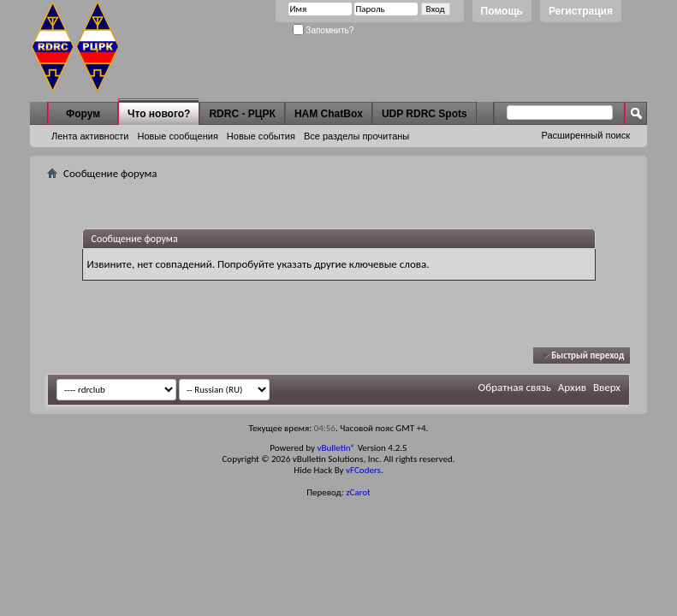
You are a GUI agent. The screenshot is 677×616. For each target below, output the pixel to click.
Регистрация (581, 11)
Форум (83, 114)
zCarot (358, 492)
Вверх (607, 387)
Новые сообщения (177, 136)
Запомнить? (324, 30)
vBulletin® (336, 448)
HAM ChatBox (329, 114)
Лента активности (90, 136)
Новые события (261, 136)
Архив (572, 387)
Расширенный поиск (585, 135)
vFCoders (363, 470)
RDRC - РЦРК (242, 114)
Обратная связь (515, 387)
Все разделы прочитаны (356, 136)
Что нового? (159, 114)
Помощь (502, 11)
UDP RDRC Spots (425, 114)
